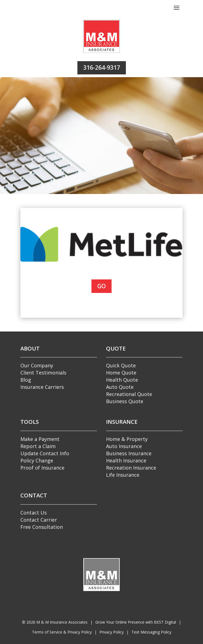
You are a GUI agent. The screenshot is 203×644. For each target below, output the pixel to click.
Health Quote (122, 380)
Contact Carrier (39, 520)
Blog (26, 380)
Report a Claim (38, 446)
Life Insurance (123, 475)
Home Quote (121, 373)
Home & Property (127, 439)
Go (102, 286)
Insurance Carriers (42, 387)
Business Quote (125, 401)
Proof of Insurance (42, 468)
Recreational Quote (129, 394)
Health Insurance (126, 460)
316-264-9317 (102, 68)
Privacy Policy (112, 632)
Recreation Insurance (131, 468)
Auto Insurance (124, 446)
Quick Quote (121, 365)
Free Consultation (42, 527)
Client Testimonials (43, 373)
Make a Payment (40, 439)
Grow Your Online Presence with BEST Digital (136, 622)
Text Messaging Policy (151, 632)
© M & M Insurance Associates (55, 622)
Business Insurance (129, 453)
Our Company (37, 365)
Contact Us (34, 513)
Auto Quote (120, 387)
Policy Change (37, 460)
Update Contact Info (45, 453)
